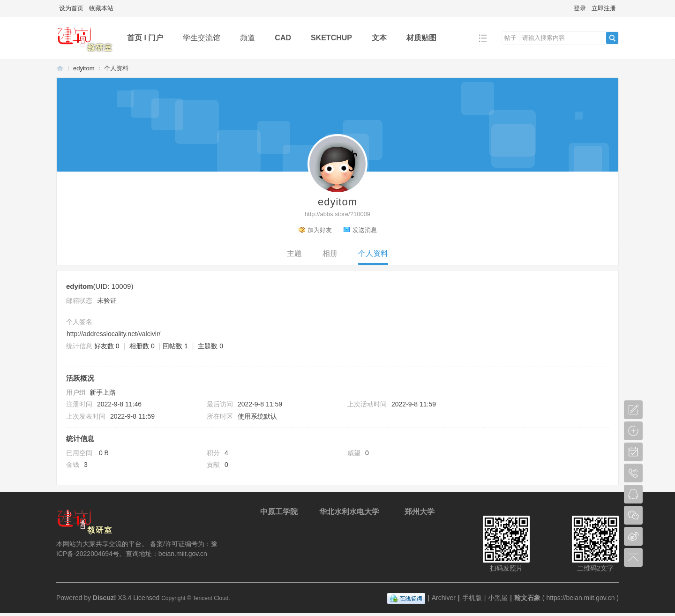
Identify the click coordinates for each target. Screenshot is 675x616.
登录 (580, 8)
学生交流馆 (202, 38)
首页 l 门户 (145, 38)
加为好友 (320, 230)
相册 (330, 253)
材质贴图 (421, 38)
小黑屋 (498, 598)
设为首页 (71, 8)
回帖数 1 (175, 346)
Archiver (444, 598)
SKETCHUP (331, 38)
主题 (294, 253)
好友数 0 (107, 346)
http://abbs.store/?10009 (337, 214)
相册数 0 (142, 346)
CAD (283, 38)
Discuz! (105, 598)
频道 (247, 38)
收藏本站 (101, 8)
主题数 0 (210, 346)
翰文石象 (60, 68)
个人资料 (373, 253)
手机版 (472, 598)
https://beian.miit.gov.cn (580, 598)
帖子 (510, 38)
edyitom (84, 68)
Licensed (146, 598)
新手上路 (103, 392)
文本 (379, 38)
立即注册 (604, 8)
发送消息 (365, 230)
